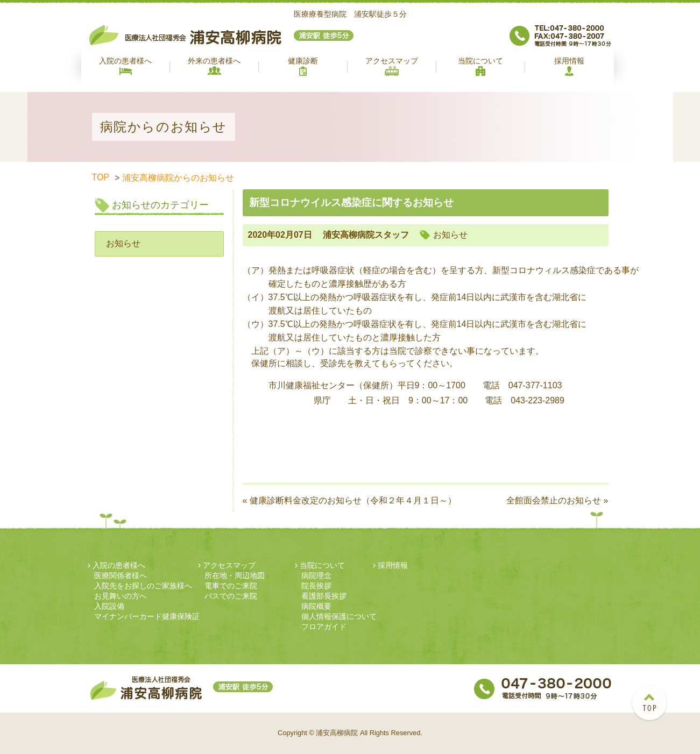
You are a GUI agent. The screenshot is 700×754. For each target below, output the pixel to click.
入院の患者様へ (125, 66)
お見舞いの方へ (121, 596)
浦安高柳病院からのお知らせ (178, 178)
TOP (101, 177)
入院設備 (109, 606)
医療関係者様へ (121, 575)
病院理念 (316, 575)
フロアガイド (324, 627)
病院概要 (316, 606)
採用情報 (569, 66)
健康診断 (303, 66)
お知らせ (123, 243)
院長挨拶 (316, 586)
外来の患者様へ (214, 66)
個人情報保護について (339, 616)
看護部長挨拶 (324, 596)
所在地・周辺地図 (235, 575)
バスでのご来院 (231, 596)
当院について (480, 66)
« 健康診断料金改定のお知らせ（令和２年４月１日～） (349, 500)
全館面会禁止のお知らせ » (557, 500)
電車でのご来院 (231, 586)
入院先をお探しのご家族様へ (143, 586)
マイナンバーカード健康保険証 (147, 616)
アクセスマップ (392, 66)
